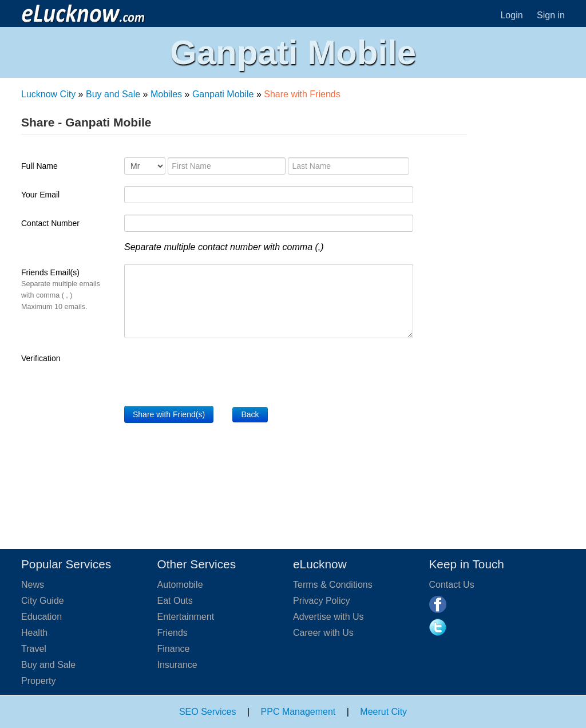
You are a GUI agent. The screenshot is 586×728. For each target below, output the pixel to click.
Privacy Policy (322, 601)
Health (34, 633)
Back (250, 414)
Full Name (39, 166)
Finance (174, 649)
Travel (34, 649)
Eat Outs (175, 601)
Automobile (180, 585)
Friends (173, 633)
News (33, 585)
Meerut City (383, 712)
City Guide (43, 601)
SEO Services (208, 712)
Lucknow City (48, 94)
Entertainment (186, 617)
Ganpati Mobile (223, 94)
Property (38, 681)
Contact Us (452, 585)
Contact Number (50, 223)
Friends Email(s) (61, 289)
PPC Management (298, 712)
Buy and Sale (113, 94)
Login (511, 15)
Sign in (551, 15)
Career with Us (323, 633)
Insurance (177, 665)
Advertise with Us (328, 617)
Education (41, 617)
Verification (41, 358)
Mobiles (166, 94)
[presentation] (211, 372)
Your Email (40, 195)
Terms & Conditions (333, 585)
